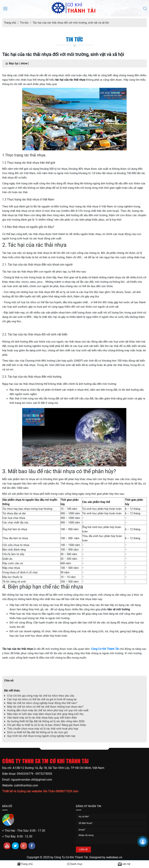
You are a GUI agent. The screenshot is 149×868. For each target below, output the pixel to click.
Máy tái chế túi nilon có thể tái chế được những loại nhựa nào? (45, 707)
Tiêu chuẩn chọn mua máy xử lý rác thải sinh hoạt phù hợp (43, 729)
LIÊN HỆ (83, 849)
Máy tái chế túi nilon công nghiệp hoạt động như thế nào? (42, 703)
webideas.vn (114, 857)
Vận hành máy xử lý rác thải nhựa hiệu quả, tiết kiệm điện (42, 718)
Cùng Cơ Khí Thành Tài (105, 649)
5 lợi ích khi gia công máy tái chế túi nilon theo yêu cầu (41, 696)
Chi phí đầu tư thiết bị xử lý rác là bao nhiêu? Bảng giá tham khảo (47, 725)
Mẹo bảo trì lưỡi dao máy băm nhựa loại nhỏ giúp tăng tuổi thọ (45, 714)
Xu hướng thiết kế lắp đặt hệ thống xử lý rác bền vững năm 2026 (46, 721)
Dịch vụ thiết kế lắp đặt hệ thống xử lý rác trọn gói (37, 732)
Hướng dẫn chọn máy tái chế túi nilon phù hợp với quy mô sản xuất (48, 710)
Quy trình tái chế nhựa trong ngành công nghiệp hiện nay (41, 736)
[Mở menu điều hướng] (5, 8)
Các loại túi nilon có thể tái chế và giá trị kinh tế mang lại (42, 699)
